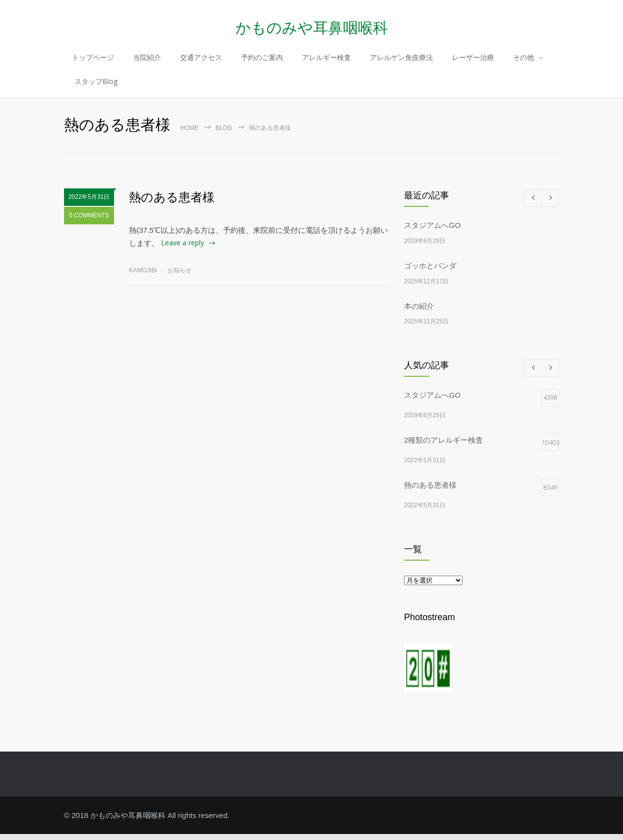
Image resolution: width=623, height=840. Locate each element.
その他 (523, 62)
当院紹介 (147, 62)
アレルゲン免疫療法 (401, 62)
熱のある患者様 (172, 203)
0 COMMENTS (89, 223)
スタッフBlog (96, 86)
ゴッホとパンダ (430, 272)
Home (189, 134)
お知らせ (179, 276)
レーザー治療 (473, 62)
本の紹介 (419, 312)
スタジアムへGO (432, 231)
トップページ (93, 62)
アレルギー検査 (326, 62)
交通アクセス (201, 62)
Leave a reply (182, 249)
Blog (224, 134)
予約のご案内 (262, 62)
